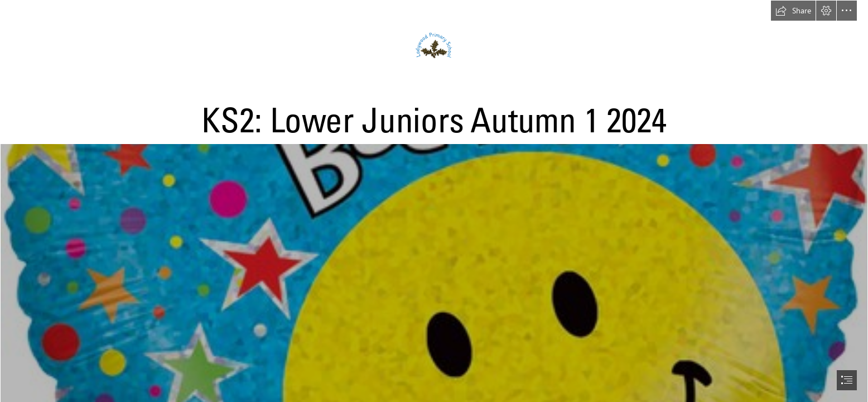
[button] (793, 11)
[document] (434, 201)
